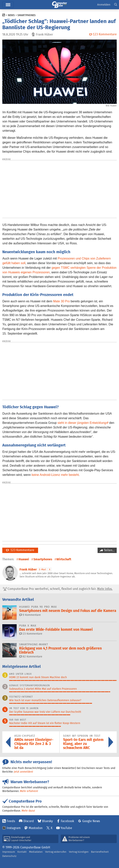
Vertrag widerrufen (56, 852)
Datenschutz (9, 856)
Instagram (14, 828)
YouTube (66, 828)
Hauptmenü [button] (8, 5)
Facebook (67, 821)
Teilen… (109, 550)
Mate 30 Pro (61, 301)
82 (31, 656)
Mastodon (36, 828)
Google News (91, 821)
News (11, 15)
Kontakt (22, 852)
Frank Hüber (28, 569)
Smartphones (26, 15)
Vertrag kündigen (79, 852)
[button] (116, 5)
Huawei (24, 559)
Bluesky (47, 821)
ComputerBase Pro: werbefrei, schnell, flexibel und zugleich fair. (58, 589)
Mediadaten (36, 852)
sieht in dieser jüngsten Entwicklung (82, 423)
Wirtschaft (64, 559)
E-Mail (43, 569)
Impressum (9, 852)
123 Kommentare (20, 550)
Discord (29, 821)
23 (31, 634)
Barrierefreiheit (100, 852)
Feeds (11, 821)
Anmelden (104, 5)
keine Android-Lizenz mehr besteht (55, 475)
